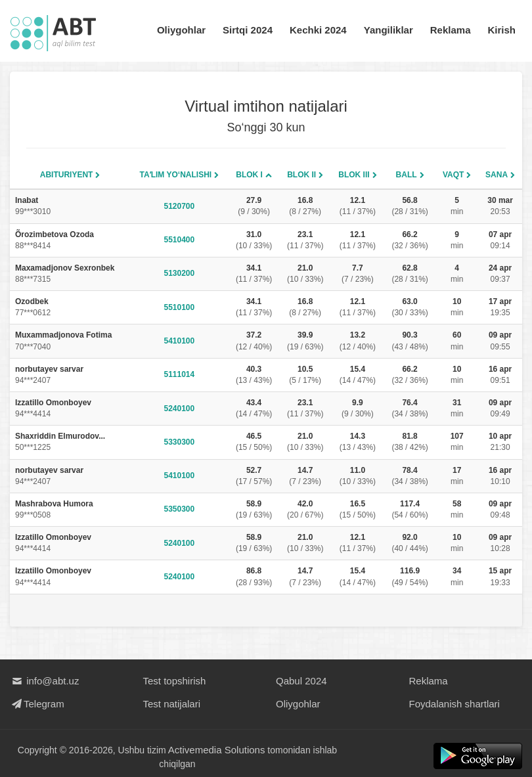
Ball (407, 175)
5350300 (180, 509)
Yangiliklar (388, 30)
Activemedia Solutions (217, 750)
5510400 (180, 240)
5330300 (180, 442)
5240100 (180, 409)
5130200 (180, 273)
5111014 (180, 374)
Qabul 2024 (301, 681)
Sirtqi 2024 (248, 30)
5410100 (180, 341)
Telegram (37, 704)
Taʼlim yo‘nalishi (176, 175)
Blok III (354, 175)
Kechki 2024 (318, 30)
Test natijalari (172, 704)
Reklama (451, 30)
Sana (497, 175)
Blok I (249, 175)
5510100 (180, 307)
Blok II (301, 175)
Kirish (501, 30)
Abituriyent (67, 175)
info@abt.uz (44, 681)
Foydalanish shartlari (454, 704)
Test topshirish (175, 681)
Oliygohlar (181, 30)
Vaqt (453, 175)
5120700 (180, 206)
